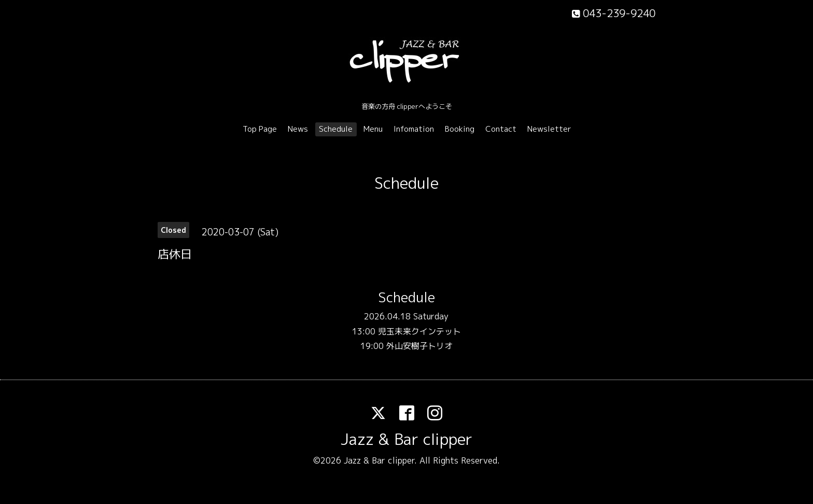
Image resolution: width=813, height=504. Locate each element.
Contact (501, 129)
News (298, 129)
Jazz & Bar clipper (406, 439)
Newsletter (549, 129)
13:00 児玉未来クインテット (406, 331)
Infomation (414, 129)
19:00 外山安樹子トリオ (406, 346)
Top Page (260, 129)
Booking (460, 129)
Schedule (336, 129)
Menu (373, 129)
